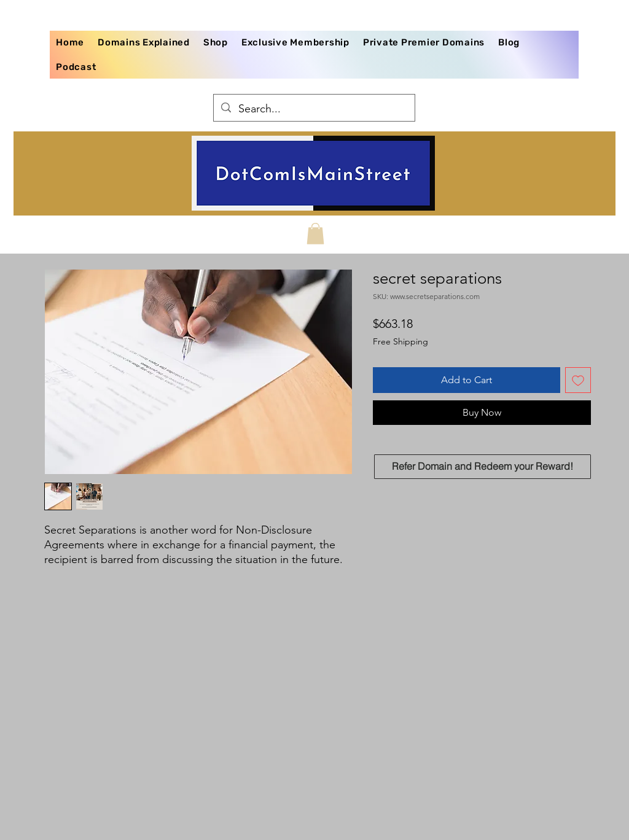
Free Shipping (400, 341)
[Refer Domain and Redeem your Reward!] (482, 467)
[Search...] (314, 109)
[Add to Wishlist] (578, 380)
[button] (315, 234)
